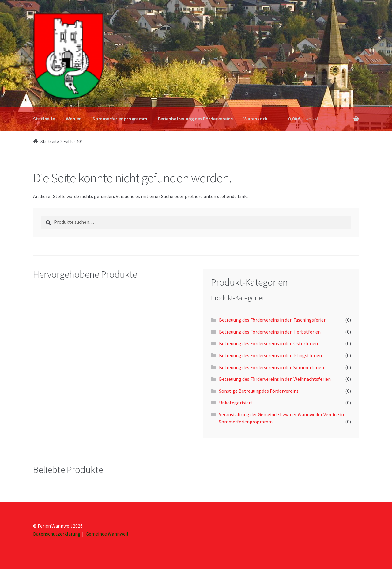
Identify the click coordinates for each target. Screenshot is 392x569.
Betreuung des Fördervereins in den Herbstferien (270, 332)
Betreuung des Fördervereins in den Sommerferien (271, 367)
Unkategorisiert (236, 403)
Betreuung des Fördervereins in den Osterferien (268, 343)
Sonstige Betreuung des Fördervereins (259, 391)
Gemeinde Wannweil (107, 534)
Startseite (44, 119)
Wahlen (74, 119)
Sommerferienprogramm (120, 119)
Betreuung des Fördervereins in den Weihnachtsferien (275, 379)
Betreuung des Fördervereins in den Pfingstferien (270, 355)
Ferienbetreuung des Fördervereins (195, 119)
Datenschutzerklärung (57, 534)
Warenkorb (255, 119)
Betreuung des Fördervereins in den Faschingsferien (273, 320)
